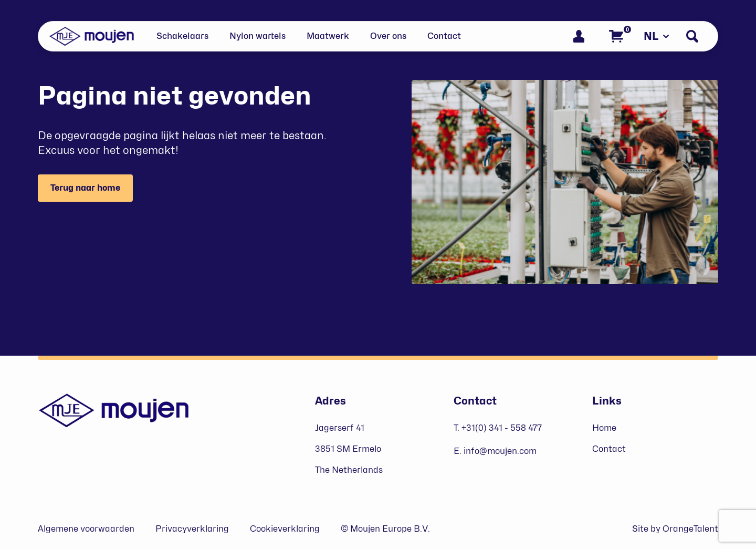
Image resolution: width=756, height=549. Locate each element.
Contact (444, 36)
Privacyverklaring (192, 529)
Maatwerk (328, 36)
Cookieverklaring (285, 529)
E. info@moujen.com (495, 451)
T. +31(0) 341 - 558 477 (498, 428)
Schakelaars (182, 36)
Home (604, 428)
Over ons (388, 36)
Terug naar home (85, 188)
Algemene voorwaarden (86, 529)
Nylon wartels (258, 36)
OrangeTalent (690, 529)
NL (657, 36)
